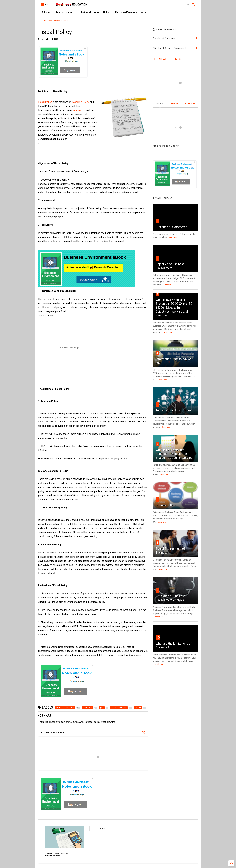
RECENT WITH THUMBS (167, 59)
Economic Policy (81, 102)
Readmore (173, 237)
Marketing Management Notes (131, 12)
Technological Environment (174, 410)
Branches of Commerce (171, 227)
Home (46, 12)
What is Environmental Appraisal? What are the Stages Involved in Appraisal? (175, 454)
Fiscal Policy (45, 102)
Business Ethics (166, 505)
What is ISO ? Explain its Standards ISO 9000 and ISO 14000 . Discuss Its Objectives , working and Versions (174, 308)
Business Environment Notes (95, 12)
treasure (77, 110)
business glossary (65, 12)
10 (158, 637)
